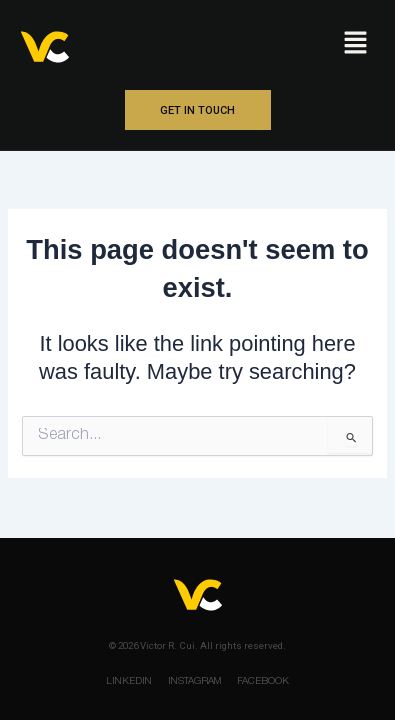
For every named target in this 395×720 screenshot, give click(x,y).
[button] (355, 44)
